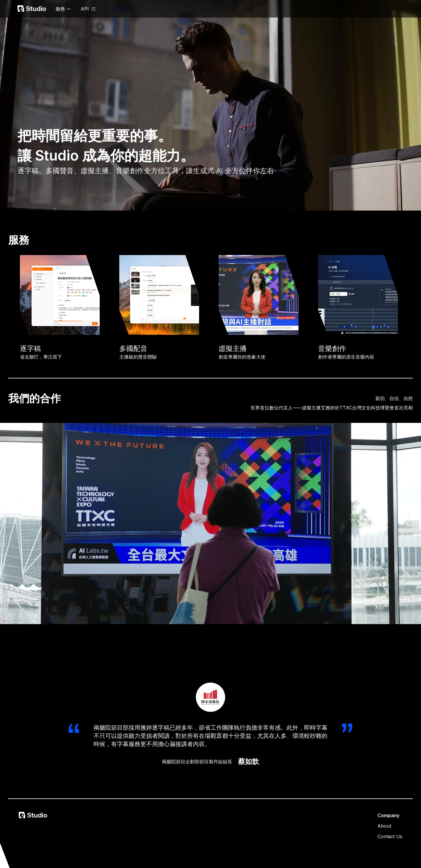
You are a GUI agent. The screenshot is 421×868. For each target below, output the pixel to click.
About (384, 826)
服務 (63, 9)
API (88, 9)
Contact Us (390, 836)
